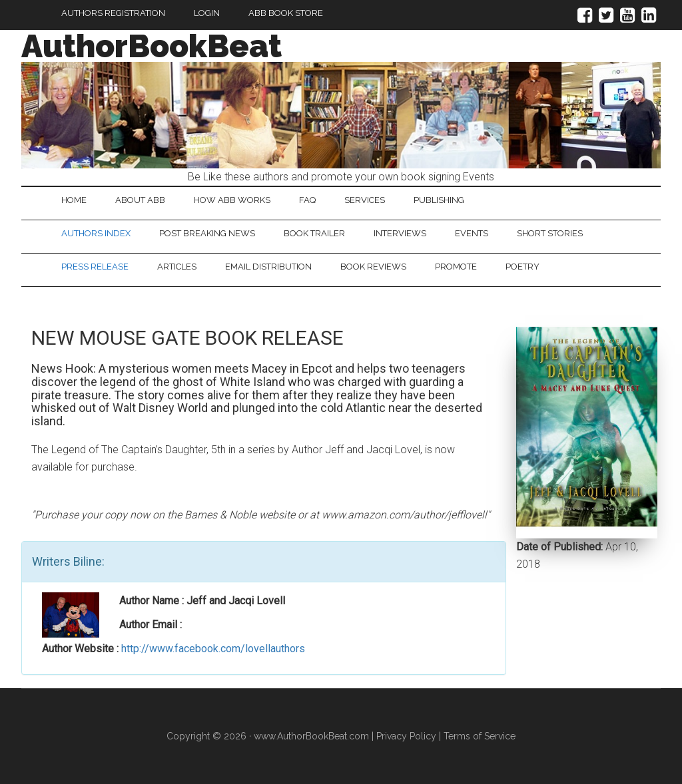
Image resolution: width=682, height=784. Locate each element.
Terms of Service (480, 736)
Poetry (522, 267)
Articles (177, 267)
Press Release (95, 267)
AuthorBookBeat (152, 46)
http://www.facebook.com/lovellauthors (213, 649)
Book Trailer (314, 233)
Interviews (400, 233)
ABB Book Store (286, 13)
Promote (456, 267)
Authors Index (96, 233)
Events (472, 233)
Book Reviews (373, 267)
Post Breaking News (207, 233)
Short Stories (550, 233)
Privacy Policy (406, 736)
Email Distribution (268, 267)
